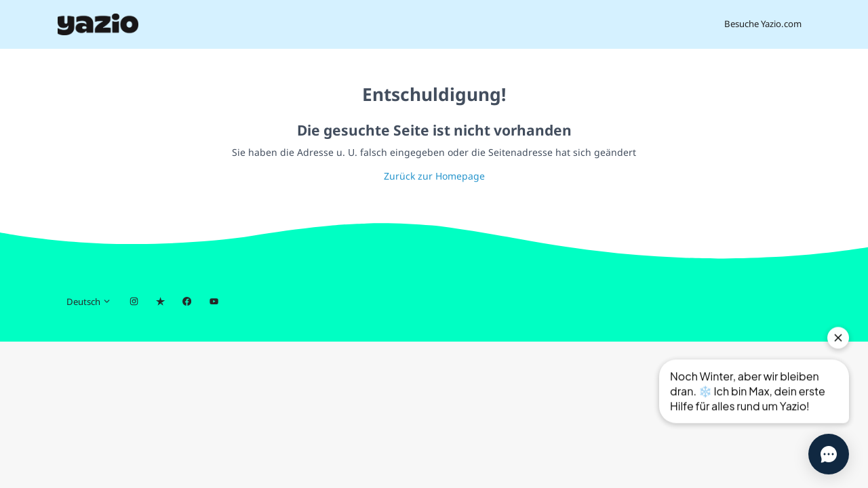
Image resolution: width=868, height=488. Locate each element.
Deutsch (89, 302)
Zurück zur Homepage (434, 176)
